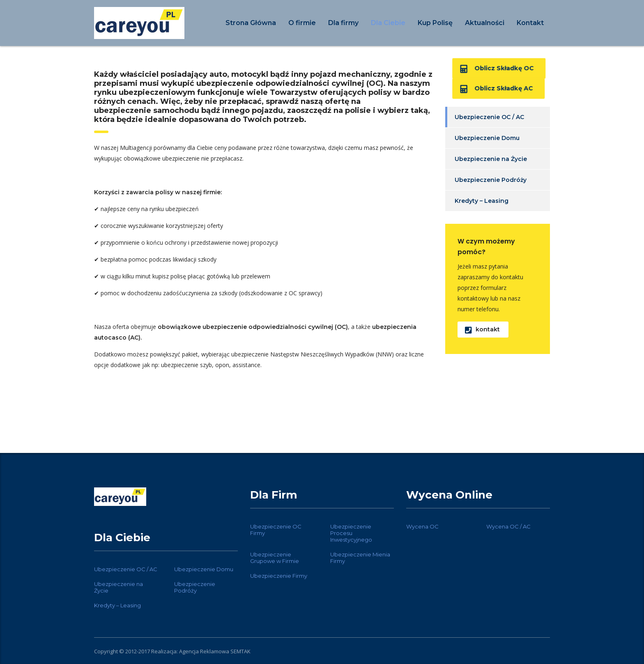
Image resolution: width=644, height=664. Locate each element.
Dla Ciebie (388, 23)
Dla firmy (343, 23)
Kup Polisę (435, 23)
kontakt (482, 330)
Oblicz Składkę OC (497, 69)
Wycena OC (422, 526)
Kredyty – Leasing (482, 201)
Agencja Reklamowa (204, 651)
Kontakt (530, 23)
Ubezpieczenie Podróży (491, 180)
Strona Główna (251, 23)
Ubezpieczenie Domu (487, 138)
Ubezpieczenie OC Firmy (276, 530)
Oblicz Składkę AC (496, 89)
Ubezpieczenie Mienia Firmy (360, 558)
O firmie (302, 23)
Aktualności (485, 23)
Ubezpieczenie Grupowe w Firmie (275, 558)
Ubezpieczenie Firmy (279, 576)
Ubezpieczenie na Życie (491, 159)
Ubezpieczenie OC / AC (489, 117)
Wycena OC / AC (508, 526)
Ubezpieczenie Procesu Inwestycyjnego (351, 533)
